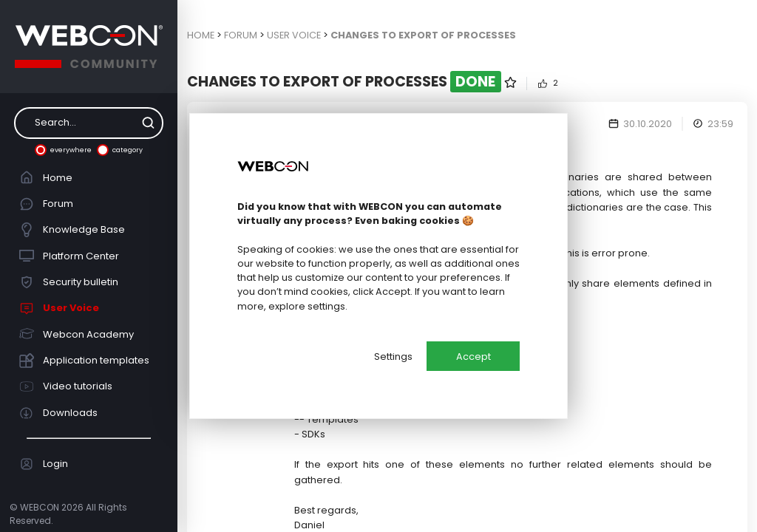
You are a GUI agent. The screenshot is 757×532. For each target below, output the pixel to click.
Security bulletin (69, 282)
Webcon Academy (77, 334)
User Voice (60, 308)
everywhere (63, 150)
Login (44, 464)
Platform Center (69, 256)
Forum (47, 204)
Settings (393, 357)
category (120, 150)
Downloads (59, 413)
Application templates (85, 361)
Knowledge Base (72, 230)
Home (46, 177)
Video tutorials (66, 386)
